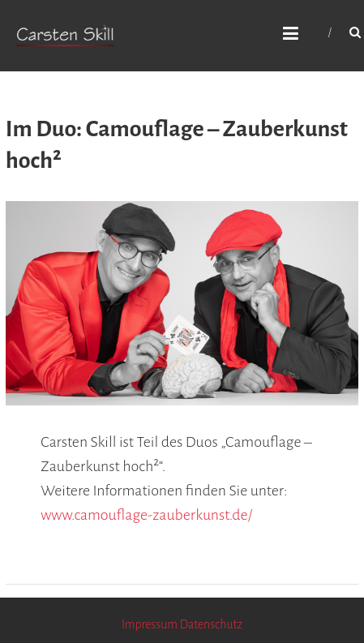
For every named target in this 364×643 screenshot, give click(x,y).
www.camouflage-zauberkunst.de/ (146, 515)
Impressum (150, 624)
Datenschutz (211, 624)
